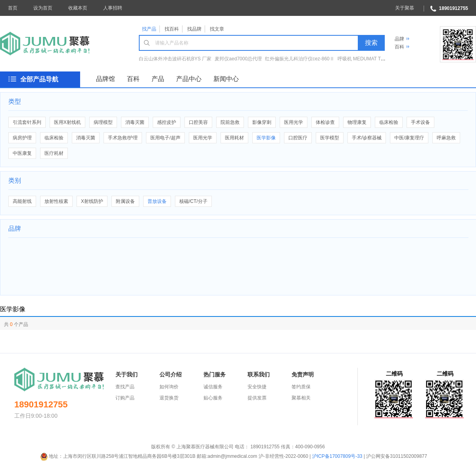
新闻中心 (226, 79)
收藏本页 (78, 8)
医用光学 (294, 122)
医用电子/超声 (165, 138)
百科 (399, 47)
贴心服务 (213, 398)
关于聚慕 (405, 8)
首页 (13, 8)
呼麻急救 (446, 138)
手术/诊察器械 (367, 138)
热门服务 (215, 374)
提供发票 (257, 398)
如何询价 (169, 387)
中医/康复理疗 (409, 138)
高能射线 (22, 201)
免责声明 (303, 374)
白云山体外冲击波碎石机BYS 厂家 (175, 59)
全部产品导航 (39, 79)
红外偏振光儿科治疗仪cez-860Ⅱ (300, 59)
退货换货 (169, 398)
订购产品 (125, 398)
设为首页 (43, 8)
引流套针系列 (27, 122)
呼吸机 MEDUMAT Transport (368, 59)
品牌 (399, 39)
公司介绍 (171, 374)
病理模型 (103, 122)
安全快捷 (257, 387)
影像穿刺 (262, 122)
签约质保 (301, 387)
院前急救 (230, 122)
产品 (158, 79)
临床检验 (389, 122)
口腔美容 (198, 122)
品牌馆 (106, 79)
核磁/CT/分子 (193, 201)
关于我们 (127, 374)
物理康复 (357, 122)
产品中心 (189, 79)
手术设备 (420, 122)
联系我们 (259, 374)
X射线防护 (92, 201)
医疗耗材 (54, 153)
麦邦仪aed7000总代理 (238, 59)
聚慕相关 (301, 398)
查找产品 (125, 387)
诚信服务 (213, 387)
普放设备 (157, 201)
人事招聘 (113, 8)
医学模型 (330, 138)
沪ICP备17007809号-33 (337, 456)
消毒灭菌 (135, 122)
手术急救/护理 (123, 138)
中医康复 (22, 153)
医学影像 (266, 138)
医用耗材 (234, 138)
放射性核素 (56, 201)
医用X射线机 (67, 122)
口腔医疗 (298, 138)
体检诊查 (325, 122)
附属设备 (125, 201)
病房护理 (22, 138)
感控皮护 (167, 122)
